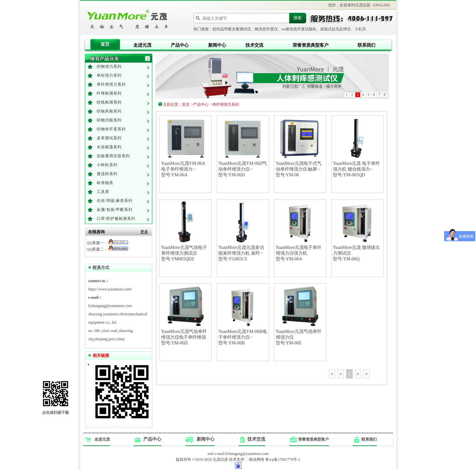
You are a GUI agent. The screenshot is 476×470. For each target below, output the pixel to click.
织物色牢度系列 (111, 129)
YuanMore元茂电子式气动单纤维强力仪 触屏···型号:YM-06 (299, 169)
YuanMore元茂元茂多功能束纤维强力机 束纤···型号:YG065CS (241, 253)
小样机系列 (107, 165)
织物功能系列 (109, 120)
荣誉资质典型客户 (311, 45)
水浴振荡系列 (109, 147)
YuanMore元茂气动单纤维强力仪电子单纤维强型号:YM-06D (184, 337)
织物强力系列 (109, 66)
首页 (105, 44)
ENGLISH (381, 5)
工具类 (103, 192)
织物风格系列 (109, 111)
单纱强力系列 (109, 75)
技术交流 (254, 45)
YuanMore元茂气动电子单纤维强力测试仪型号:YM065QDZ (184, 253)
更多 (144, 232)
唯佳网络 (257, 459)
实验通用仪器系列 (113, 156)
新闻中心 (217, 45)
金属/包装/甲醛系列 (115, 210)
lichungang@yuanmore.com (110, 306)
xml (211, 454)
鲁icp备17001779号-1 (283, 459)
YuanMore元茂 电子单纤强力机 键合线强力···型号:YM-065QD (356, 169)
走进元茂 (142, 45)
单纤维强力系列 (111, 84)
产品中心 (180, 45)
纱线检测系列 (109, 102)
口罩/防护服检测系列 (116, 219)
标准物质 (105, 183)
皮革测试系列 (109, 138)
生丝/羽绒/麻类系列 (115, 201)
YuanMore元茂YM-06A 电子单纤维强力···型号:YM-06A (183, 169)
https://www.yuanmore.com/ (110, 289)
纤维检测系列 (109, 93)
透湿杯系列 (107, 174)
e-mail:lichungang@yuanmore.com (241, 454)
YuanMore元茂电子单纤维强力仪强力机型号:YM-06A (299, 253)
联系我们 (366, 45)
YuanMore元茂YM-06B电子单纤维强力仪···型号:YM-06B (243, 337)
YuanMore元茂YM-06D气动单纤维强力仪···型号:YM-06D (243, 169)
